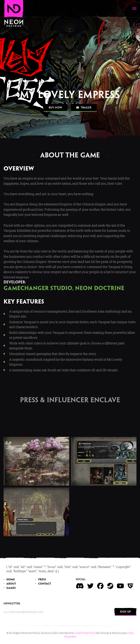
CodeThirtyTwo (84, 633)
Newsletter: (12, 604)
